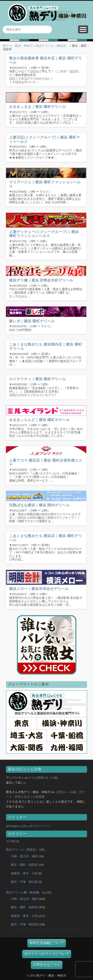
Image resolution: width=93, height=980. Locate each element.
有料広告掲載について (47, 943)
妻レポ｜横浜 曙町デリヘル (32, 321)
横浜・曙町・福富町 (24, 865)
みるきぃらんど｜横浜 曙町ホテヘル (40, 420)
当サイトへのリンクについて (47, 954)
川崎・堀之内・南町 (24, 856)
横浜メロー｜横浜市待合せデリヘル (39, 589)
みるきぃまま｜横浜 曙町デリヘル (38, 107)
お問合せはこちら (47, 965)
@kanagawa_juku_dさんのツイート (29, 826)
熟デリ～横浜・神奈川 (18, 46)
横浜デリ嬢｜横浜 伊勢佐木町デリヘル (41, 280)
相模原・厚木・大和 (24, 873)
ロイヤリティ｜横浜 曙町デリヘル (38, 379)
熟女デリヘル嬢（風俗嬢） (24, 892)
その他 (10, 841)
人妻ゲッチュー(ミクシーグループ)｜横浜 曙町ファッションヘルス (44, 234)
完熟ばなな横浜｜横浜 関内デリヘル (40, 505)
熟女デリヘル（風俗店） (52, 46)
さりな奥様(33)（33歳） (44, 778)
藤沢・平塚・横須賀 (24, 882)
